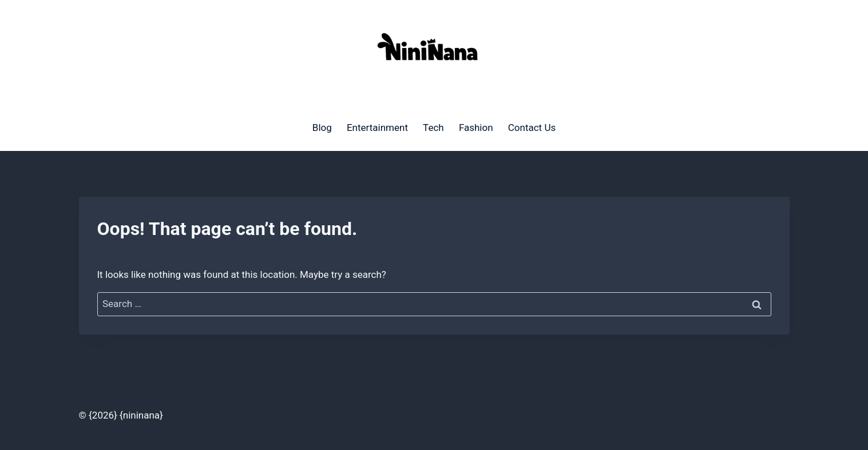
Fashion (476, 128)
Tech (433, 128)
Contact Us (532, 128)
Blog (322, 128)
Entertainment (377, 128)
